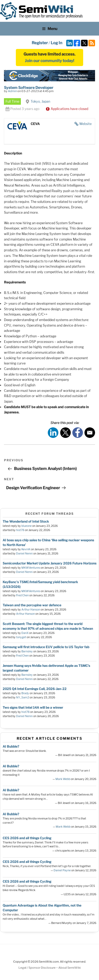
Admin (12, 91)
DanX (25, 633)
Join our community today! (49, 61)
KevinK (26, 549)
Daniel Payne (62, 870)
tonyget (21, 637)
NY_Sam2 (23, 697)
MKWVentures (31, 568)
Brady (25, 693)
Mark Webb (63, 779)
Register (40, 43)
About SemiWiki (70, 968)
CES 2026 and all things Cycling (27, 838)
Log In (56, 43)
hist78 (20, 530)
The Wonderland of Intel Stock (26, 521)
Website (85, 124)
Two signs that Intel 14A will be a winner (33, 707)
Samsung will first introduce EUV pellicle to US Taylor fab (46, 647)
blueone (27, 526)
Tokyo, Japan (40, 101)
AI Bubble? (11, 746)
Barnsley (27, 651)
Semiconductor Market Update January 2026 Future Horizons (49, 563)
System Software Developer (29, 87)
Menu (50, 29)
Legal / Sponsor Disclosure (37, 968)
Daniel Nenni (24, 554)
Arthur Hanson (31, 610)
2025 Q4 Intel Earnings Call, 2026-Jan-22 (35, 689)
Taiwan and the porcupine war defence (32, 605)
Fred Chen (22, 595)
